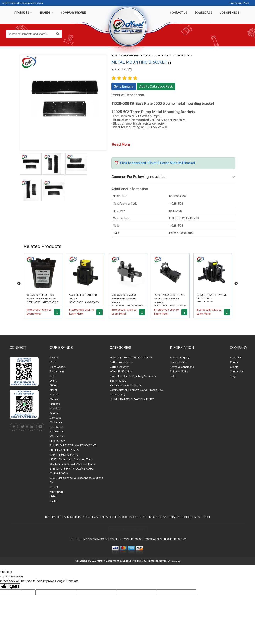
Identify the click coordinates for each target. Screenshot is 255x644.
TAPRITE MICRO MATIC (64, 455)
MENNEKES (57, 492)
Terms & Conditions (182, 367)
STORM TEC (57, 432)
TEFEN (54, 487)
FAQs (173, 376)
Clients (234, 367)
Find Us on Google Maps (128, 529)
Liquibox (55, 404)
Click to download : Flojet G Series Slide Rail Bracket (155, 163)
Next (236, 284)
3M (52, 483)
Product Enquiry (180, 358)
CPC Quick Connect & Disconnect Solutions (76, 478)
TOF (52, 376)
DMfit (53, 381)
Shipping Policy (179, 371)
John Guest (57, 427)
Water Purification (121, 371)
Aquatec (55, 413)
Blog (233, 376)
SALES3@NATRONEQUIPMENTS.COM (186, 517)
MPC (52, 362)
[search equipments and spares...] (30, 34)
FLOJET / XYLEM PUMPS (64, 450)
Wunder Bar (57, 436)
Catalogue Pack (239, 3)
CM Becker (56, 422)
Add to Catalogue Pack (156, 86)
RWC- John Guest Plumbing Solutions (133, 376)
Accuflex (55, 408)
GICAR (54, 385)
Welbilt (54, 395)
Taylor (54, 501)
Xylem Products (163, 56)
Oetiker (54, 399)
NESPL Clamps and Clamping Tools (71, 459)
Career (234, 362)
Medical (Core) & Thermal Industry (131, 358)
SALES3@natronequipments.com (23, 3)
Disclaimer (174, 561)
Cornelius (56, 418)
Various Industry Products (136, 56)
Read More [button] (121, 145)
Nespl (53, 390)
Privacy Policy (178, 362)
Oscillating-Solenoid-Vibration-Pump (72, 464)
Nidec (53, 496)
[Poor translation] (14, 586)
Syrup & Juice (182, 56)
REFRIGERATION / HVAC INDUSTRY (132, 399)
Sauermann (57, 371)
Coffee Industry (119, 367)
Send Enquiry (124, 86)
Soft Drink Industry (121, 362)
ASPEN (54, 358)
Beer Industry (118, 381)
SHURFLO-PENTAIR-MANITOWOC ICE (73, 445)
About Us (236, 358)
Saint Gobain (58, 367)
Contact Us (237, 371)
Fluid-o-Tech (57, 441)
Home (114, 56)
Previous (19, 284)
